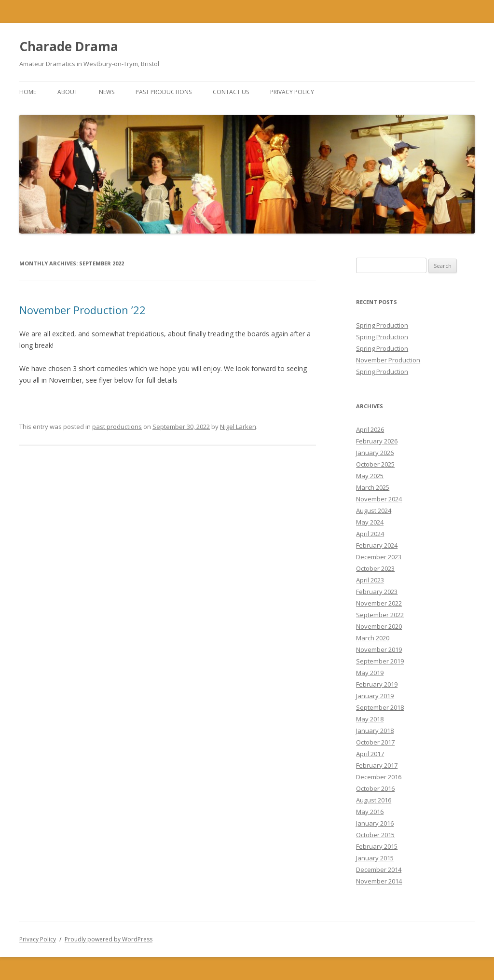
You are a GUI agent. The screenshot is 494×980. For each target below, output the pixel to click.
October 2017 (375, 742)
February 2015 (377, 846)
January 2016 (375, 823)
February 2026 (377, 441)
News (107, 92)
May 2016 (370, 812)
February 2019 (377, 684)
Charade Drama (69, 46)
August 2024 (374, 511)
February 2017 (377, 765)
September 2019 (380, 661)
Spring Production (382, 325)
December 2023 (379, 557)
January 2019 (375, 696)
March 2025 (373, 487)
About (68, 92)
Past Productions (164, 92)
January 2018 (375, 731)
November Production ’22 (82, 310)
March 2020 (373, 638)
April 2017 (370, 754)
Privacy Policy (292, 92)
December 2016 (379, 777)
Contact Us (231, 92)
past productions (117, 427)
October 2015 (375, 835)
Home (28, 92)
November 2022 (379, 603)
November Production (388, 360)
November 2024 (379, 499)
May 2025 (370, 476)
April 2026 (370, 429)
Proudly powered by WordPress (109, 939)
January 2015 (375, 858)
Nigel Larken (238, 427)
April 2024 (370, 534)
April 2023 (370, 580)
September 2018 (380, 707)
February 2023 (377, 592)
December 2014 (379, 870)
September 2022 (380, 615)
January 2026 (375, 453)
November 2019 (379, 649)
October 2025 (375, 464)
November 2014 (379, 881)
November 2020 (379, 626)
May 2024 (370, 522)
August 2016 (374, 800)
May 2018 (370, 719)
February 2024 (377, 545)
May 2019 (370, 673)
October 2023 (375, 568)
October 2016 (375, 788)
